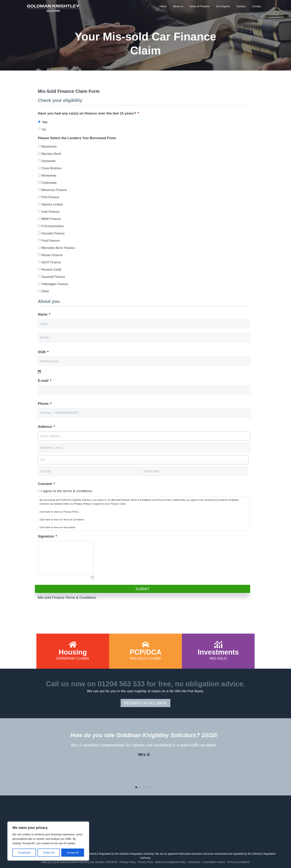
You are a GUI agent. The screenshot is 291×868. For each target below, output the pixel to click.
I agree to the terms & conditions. (67, 491)
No (44, 129)
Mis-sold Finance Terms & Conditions (131, 500)
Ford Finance (50, 241)
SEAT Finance (51, 262)
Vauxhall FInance (53, 277)
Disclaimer (194, 862)
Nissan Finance (52, 255)
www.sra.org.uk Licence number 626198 (64, 862)
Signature (47, 536)
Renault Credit (51, 270)
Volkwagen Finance (55, 284)
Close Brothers (52, 168)
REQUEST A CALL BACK (145, 703)
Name (44, 314)
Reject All (49, 853)
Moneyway (49, 175)
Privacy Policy (82, 504)
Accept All (73, 853)
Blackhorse (49, 147)
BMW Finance (51, 219)
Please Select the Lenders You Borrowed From (77, 138)
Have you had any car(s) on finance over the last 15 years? (88, 113)
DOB (43, 352)
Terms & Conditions (238, 862)
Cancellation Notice (214, 862)
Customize (24, 853)
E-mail (45, 381)
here (48, 512)
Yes (45, 122)
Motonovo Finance (54, 190)
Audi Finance (50, 212)
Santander (49, 161)
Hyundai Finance (53, 233)
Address (46, 427)
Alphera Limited (52, 204)
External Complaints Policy (171, 862)
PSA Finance (50, 197)
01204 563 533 (121, 684)
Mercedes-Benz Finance (58, 248)
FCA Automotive (52, 226)
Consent (46, 484)
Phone (45, 404)
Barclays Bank (51, 154)
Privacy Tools (145, 862)
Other (45, 291)
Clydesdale (49, 183)
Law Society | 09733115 (104, 862)
